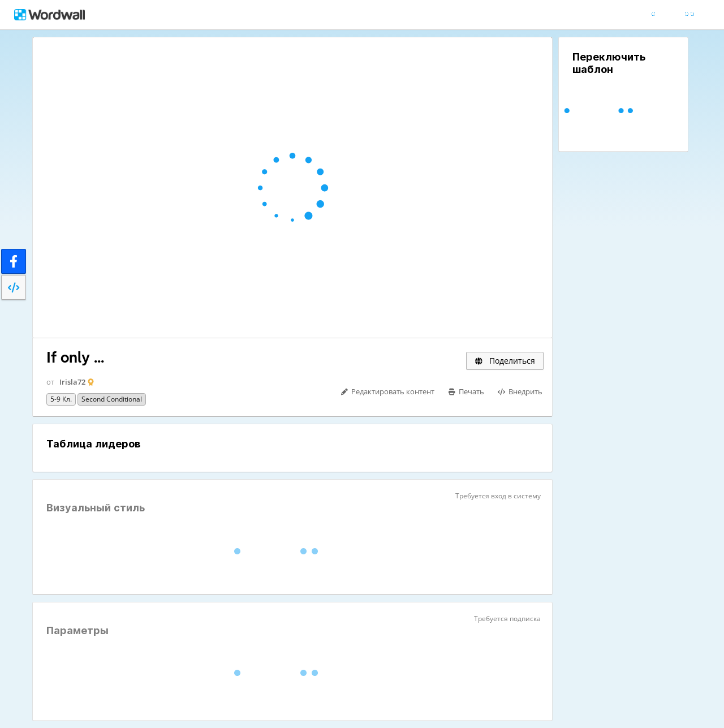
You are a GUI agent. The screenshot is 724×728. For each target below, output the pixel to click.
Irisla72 (72, 382)
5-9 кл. (61, 399)
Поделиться (505, 361)
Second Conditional (112, 399)
